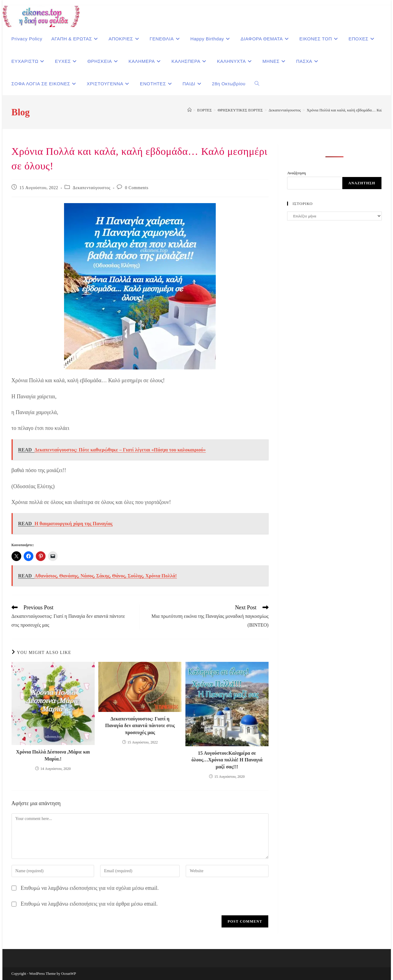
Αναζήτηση (296, 173)
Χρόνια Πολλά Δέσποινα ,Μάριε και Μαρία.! (53, 755)
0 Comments (137, 188)
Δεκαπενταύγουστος (92, 188)
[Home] (190, 110)
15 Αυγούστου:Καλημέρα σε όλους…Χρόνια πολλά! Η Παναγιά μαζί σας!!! (227, 760)
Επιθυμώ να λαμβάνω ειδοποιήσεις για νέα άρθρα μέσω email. (89, 904)
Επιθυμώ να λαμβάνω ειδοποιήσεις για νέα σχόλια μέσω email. (90, 888)
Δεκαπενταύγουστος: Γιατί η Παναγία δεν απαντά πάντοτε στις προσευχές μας (140, 726)
